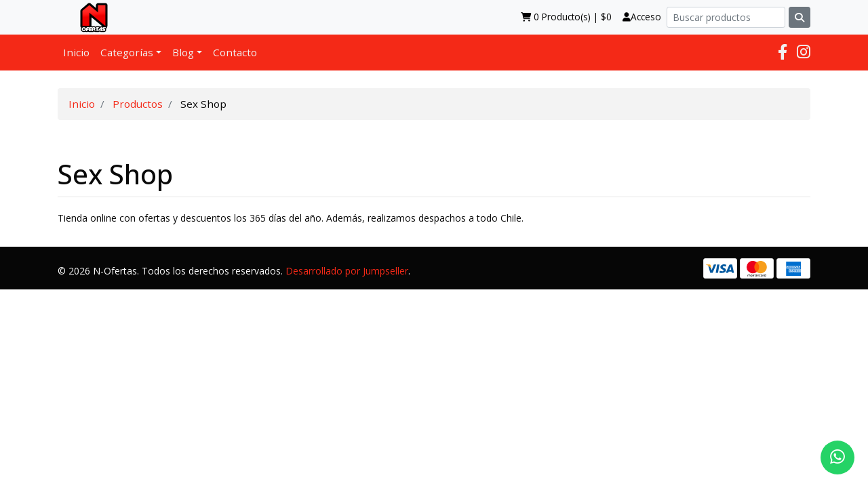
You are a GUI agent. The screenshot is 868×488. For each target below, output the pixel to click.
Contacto (235, 52)
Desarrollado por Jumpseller (347, 271)
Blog (183, 52)
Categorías (127, 52)
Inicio (76, 52)
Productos (138, 104)
